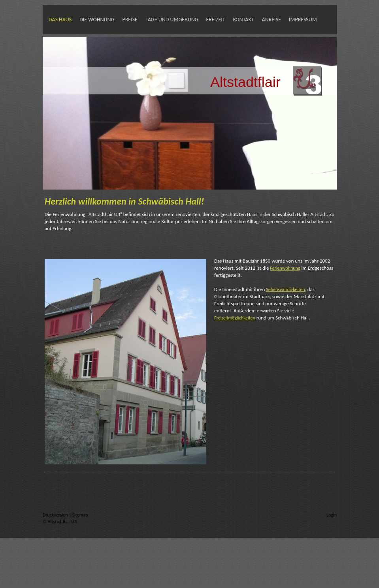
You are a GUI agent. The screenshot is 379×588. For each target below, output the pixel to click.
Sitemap (80, 515)
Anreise (272, 20)
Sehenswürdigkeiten (285, 289)
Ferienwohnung (285, 268)
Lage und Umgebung (172, 20)
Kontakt (244, 20)
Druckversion (56, 515)
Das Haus (60, 20)
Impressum (303, 20)
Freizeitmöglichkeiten (235, 318)
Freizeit (216, 20)
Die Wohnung (97, 20)
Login (332, 515)
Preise (130, 20)
